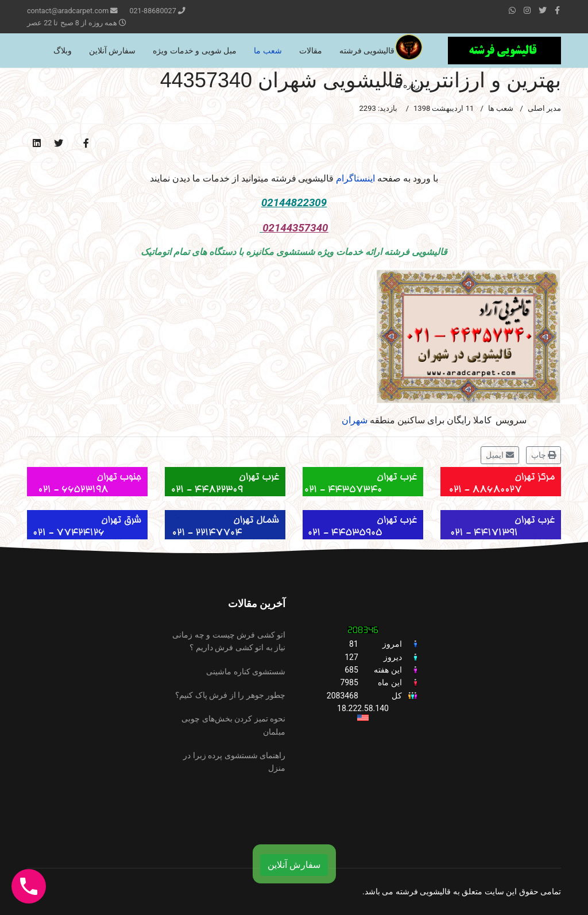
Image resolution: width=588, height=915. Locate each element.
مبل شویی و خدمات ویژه (195, 51)
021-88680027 (152, 11)
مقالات (311, 51)
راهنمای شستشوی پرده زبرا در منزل (234, 762)
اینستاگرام (355, 178)
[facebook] (557, 10)
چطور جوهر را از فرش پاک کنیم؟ (230, 695)
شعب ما (268, 51)
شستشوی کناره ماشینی (246, 671)
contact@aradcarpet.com (68, 11)
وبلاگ (63, 51)
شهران (355, 420)
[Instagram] (527, 10)
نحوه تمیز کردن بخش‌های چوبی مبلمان (233, 725)
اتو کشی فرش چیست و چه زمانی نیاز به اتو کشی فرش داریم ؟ (229, 641)
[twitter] (543, 10)
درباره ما (409, 85)
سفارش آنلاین (112, 51)
